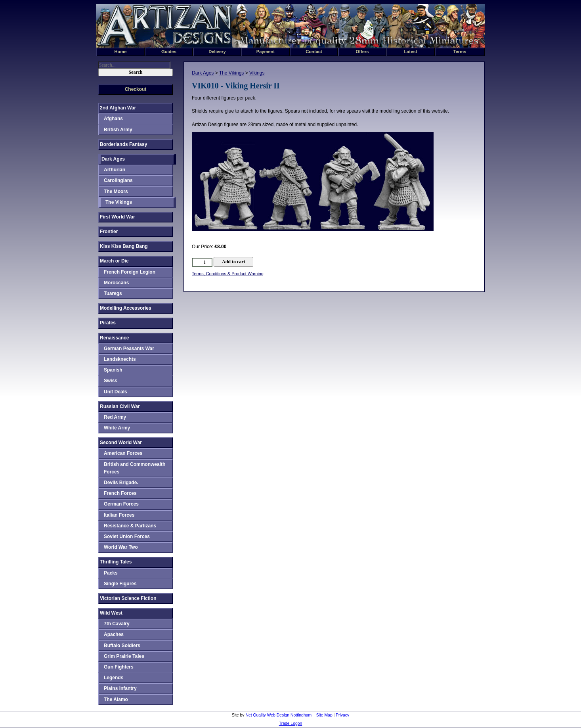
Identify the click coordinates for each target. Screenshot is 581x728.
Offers (362, 52)
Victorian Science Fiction (128, 598)
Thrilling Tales (116, 562)
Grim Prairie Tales (124, 656)
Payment (266, 52)
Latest (411, 52)
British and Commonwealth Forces (135, 468)
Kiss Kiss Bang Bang (124, 246)
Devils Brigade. (121, 483)
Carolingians (118, 180)
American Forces (123, 453)
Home (120, 52)
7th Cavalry (117, 624)
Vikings (257, 73)
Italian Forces (119, 515)
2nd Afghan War (118, 108)
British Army (118, 130)
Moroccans (116, 283)
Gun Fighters (119, 667)
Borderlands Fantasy (123, 144)
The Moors (116, 192)
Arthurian (115, 170)
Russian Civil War (120, 406)
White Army (117, 428)
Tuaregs (113, 293)
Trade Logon (291, 723)
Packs (111, 573)
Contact (314, 52)
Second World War (121, 443)
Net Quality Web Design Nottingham (278, 715)
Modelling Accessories (126, 308)
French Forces (120, 493)
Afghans (113, 119)
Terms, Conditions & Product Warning (228, 274)
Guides (169, 52)
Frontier (109, 232)
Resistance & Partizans (130, 526)
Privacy (342, 715)
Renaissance (114, 338)
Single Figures (120, 584)
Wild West (111, 613)
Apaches (114, 634)
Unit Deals (116, 392)
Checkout (136, 89)
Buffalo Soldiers (122, 646)
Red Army (115, 417)
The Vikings (231, 73)
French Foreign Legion (130, 272)
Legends (114, 678)
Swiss (111, 381)
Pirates (108, 323)
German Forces (121, 504)
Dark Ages (203, 73)
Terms (460, 52)
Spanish (113, 370)
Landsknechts (120, 359)
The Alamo (116, 699)
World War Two (121, 547)
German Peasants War (129, 349)
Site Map (324, 715)
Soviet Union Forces (127, 536)
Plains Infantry (120, 688)
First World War (118, 217)
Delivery (217, 52)
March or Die (114, 261)
